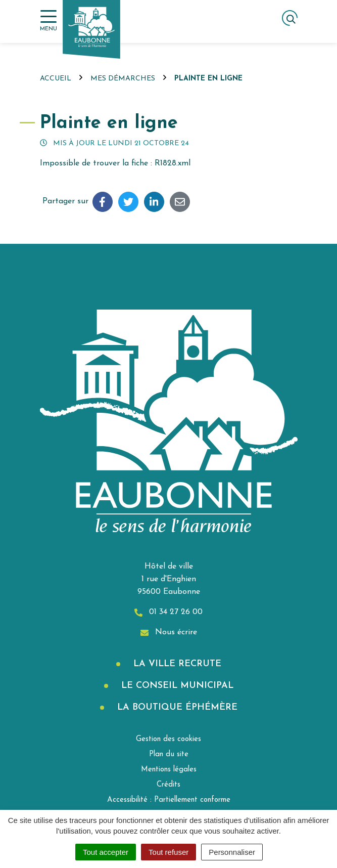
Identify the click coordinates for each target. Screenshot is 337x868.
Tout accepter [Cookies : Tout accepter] (106, 852)
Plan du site (169, 754)
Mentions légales (169, 770)
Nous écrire (169, 633)
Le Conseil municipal (176, 686)
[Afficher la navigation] (49, 21)
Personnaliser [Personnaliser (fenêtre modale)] (232, 852)
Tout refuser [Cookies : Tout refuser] (169, 852)
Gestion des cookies (169, 739)
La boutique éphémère (176, 707)
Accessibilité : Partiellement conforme (169, 800)
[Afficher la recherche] (290, 18)
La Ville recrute (176, 664)
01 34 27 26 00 (169, 612)
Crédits (169, 785)
